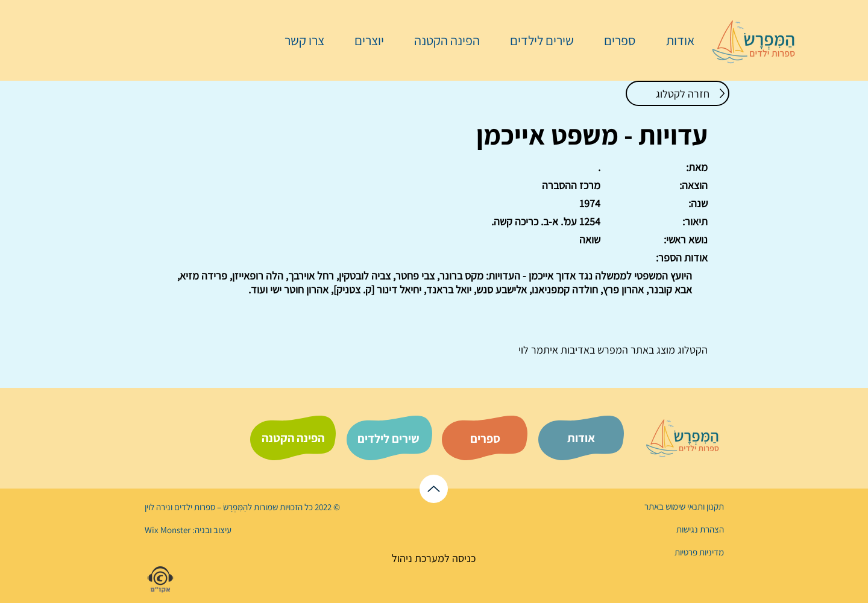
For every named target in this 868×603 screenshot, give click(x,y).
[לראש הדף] (434, 489)
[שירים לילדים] (388, 439)
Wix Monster (168, 530)
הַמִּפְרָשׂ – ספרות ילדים (210, 507)
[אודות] (581, 438)
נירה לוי (159, 507)
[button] (614, 40)
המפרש (612, 350)
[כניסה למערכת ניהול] (434, 558)
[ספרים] (485, 439)
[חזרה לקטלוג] (678, 93)
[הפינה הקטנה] (293, 438)
